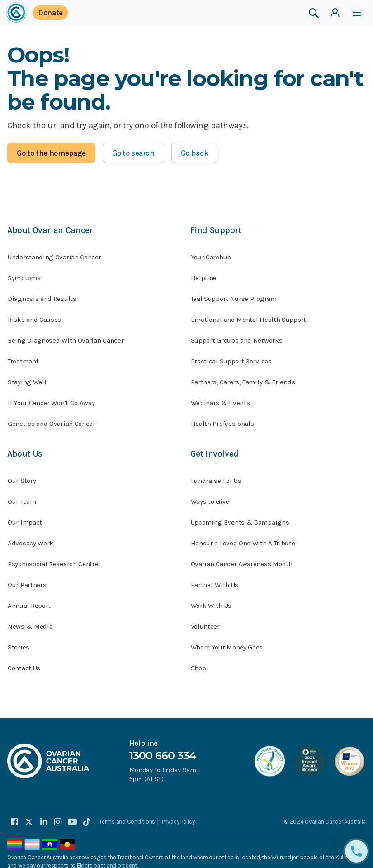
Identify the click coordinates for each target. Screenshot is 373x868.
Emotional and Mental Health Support (249, 316)
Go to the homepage (51, 153)
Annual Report (29, 598)
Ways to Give (210, 494)
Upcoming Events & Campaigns (240, 515)
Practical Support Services (231, 358)
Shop (198, 661)
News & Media (30, 619)
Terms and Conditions (127, 814)
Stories (19, 640)
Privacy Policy (178, 814)
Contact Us (24, 661)
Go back (195, 153)
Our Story (22, 473)
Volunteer (205, 619)
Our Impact (25, 515)
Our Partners (27, 577)
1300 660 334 (163, 747)
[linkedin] (43, 815)
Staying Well (27, 378)
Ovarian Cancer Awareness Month (242, 557)
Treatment (23, 358)
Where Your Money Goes (227, 640)
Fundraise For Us (216, 473)
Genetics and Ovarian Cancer (52, 420)
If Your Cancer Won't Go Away (51, 399)
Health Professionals (222, 420)
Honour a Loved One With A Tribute (243, 536)
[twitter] (29, 815)
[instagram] (58, 815)
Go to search (133, 153)
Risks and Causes (34, 316)
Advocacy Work (31, 536)
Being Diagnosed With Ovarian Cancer (66, 337)
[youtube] (72, 815)
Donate (50, 13)
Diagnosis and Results (42, 295)
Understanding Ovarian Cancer (54, 253)
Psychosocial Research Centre (53, 557)
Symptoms (24, 274)
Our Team (22, 494)
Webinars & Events (220, 399)
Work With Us (211, 598)
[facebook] (14, 815)
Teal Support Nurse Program (234, 295)
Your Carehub (211, 253)
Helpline (204, 274)
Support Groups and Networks (237, 337)
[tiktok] (87, 815)
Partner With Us (215, 577)
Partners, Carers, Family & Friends (243, 378)
